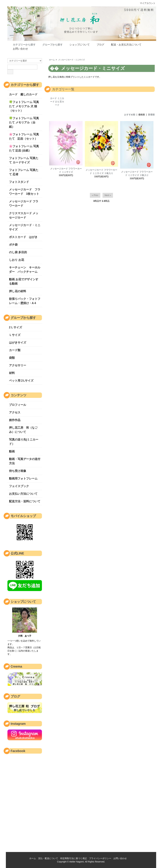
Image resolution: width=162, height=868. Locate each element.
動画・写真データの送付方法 (25, 461)
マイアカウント (146, 3)
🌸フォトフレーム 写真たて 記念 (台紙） (24, 148)
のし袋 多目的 (18, 252)
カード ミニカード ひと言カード (57, 102)
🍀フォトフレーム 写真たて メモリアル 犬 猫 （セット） (24, 106)
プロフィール (18, 405)
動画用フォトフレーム (23, 479)
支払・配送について (48, 858)
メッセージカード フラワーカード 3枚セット (25, 192)
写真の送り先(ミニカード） (24, 442)
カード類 (15, 350)
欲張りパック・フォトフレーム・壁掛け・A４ (25, 301)
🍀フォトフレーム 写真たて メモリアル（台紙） (24, 122)
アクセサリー (18, 365)
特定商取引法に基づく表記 (74, 858)
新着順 (151, 115)
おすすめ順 (130, 115)
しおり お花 (18, 260)
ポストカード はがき (23, 237)
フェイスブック (19, 486)
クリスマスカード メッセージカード (24, 215)
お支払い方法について (23, 494)
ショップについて (77, 44)
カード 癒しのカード (23, 94)
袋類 (12, 358)
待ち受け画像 (18, 471)
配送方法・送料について (25, 501)
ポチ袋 (13, 245)
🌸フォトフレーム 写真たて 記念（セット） (24, 137)
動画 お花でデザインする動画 (24, 281)
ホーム (52, 60)
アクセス (15, 412)
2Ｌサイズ (16, 327)
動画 (12, 451)
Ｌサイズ (15, 335)
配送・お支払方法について (124, 44)
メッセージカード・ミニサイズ (72, 60)
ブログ (98, 44)
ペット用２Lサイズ (21, 381)
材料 (12, 373)
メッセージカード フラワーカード (24, 204)
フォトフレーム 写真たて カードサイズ (24, 160)
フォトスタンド (19, 182)
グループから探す (50, 44)
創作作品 (15, 420)
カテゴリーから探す (22, 44)
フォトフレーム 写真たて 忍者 (24, 172)
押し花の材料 (18, 291)
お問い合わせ (18, 48)
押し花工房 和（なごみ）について (23, 430)
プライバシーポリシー (100, 858)
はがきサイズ (18, 343)
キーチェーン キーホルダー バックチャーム (25, 270)
